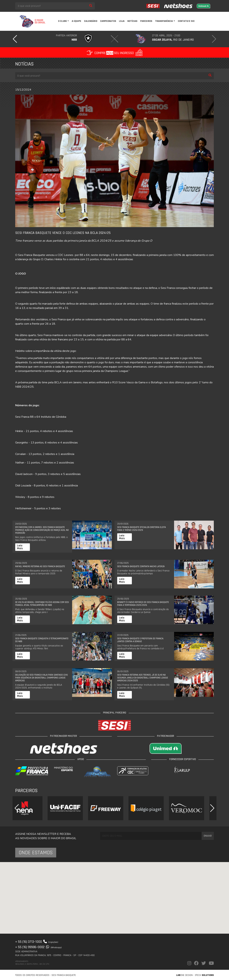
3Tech (204, 975)
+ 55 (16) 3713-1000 (37, 942)
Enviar (208, 836)
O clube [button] (63, 21)
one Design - (186, 975)
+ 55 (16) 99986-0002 (38, 947)
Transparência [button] (164, 21)
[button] (15, 39)
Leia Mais (20, 547)
